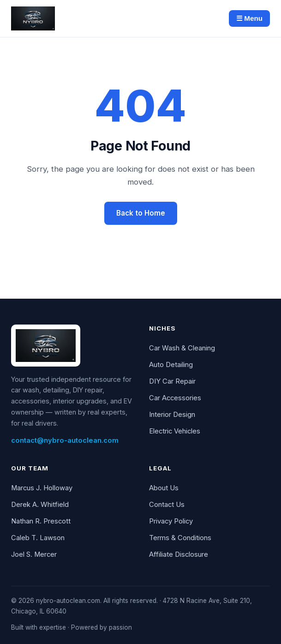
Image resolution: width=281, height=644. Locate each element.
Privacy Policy (171, 521)
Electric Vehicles (175, 431)
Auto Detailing (171, 365)
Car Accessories (175, 398)
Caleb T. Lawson (38, 538)
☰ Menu (249, 18)
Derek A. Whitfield (40, 505)
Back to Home (141, 213)
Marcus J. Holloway (42, 488)
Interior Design (172, 415)
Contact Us (167, 505)
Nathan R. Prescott (41, 521)
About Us (164, 488)
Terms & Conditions (180, 538)
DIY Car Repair (172, 381)
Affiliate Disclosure (179, 554)
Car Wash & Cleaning (182, 348)
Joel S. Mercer (34, 554)
